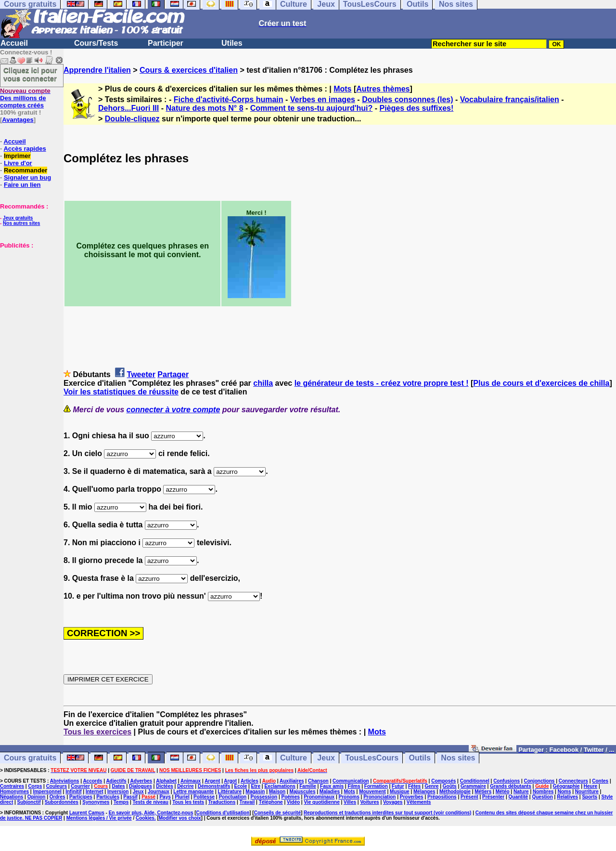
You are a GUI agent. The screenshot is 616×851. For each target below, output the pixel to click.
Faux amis (332, 786)
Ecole (241, 786)
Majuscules (303, 792)
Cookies (145, 818)
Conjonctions (539, 781)
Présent (469, 797)
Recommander (26, 170)
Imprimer (17, 156)
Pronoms (349, 797)
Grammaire (473, 786)
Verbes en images (323, 99)
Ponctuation (232, 797)
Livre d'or (18, 163)
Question (542, 797)
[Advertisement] (29, 297)
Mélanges (424, 792)
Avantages (18, 120)
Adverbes (141, 781)
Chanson (318, 781)
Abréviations (65, 781)
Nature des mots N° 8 (204, 108)
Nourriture (587, 792)
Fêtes (414, 786)
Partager (173, 374)
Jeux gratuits (18, 218)
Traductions (222, 802)
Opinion (37, 797)
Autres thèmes (383, 89)
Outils (420, 758)
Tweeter (141, 374)
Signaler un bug (27, 177)
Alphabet (166, 781)
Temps (121, 802)
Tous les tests (188, 802)
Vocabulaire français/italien (510, 99)
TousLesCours (372, 758)
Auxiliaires (292, 781)
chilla (263, 383)
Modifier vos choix (180, 818)
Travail (247, 802)
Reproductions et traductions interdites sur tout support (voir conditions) (387, 813)
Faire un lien (22, 185)
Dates (118, 786)
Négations (12, 797)
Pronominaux (319, 797)
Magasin (255, 792)
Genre (432, 786)
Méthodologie (455, 792)
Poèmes (290, 797)
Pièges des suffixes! (416, 108)
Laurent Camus (87, 813)
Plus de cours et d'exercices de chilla (541, 383)
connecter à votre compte (173, 410)
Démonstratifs (214, 786)
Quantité (519, 797)
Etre (256, 786)
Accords (92, 781)
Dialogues (141, 786)
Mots (342, 89)
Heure (590, 786)
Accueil (14, 43)
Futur (398, 786)
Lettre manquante (193, 792)
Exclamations (280, 786)
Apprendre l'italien (97, 70)
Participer (166, 43)
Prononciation (379, 797)
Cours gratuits (30, 758)
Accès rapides (25, 149)
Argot (230, 781)
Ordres (58, 797)
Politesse (204, 797)
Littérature (230, 792)
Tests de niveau (151, 802)
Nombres (543, 792)
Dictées (165, 786)
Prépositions (442, 797)
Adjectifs (116, 781)
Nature (521, 792)
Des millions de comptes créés (25, 98)
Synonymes (96, 802)
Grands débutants (511, 786)
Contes (600, 781)
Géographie (566, 786)
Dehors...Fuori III (128, 108)
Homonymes (14, 792)
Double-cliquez (132, 119)
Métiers (483, 792)
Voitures (369, 802)
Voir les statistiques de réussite (121, 392)
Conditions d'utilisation (223, 813)
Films (354, 786)
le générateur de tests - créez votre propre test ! (382, 383)
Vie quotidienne (321, 802)
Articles (250, 781)
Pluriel (182, 797)
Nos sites (458, 758)
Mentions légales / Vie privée (99, 818)
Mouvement (372, 792)
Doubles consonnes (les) (407, 99)
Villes (350, 802)
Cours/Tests (96, 43)
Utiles (232, 43)
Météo (503, 792)
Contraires (12, 786)
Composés (443, 781)
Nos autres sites (21, 223)
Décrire (185, 786)
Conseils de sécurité (277, 813)
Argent (212, 781)
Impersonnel (47, 792)
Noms (565, 792)
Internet (95, 792)
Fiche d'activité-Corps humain (229, 99)
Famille (308, 786)
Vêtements (419, 802)
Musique (400, 792)
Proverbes (412, 797)
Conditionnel (475, 781)
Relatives (567, 797)
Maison (277, 792)
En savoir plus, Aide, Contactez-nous (151, 813)
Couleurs (57, 786)
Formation (376, 786)
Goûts (450, 786)
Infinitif (73, 792)
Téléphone (271, 802)
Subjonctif (29, 802)
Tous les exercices (97, 732)
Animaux (191, 781)
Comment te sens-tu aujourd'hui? (311, 108)
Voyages (393, 802)
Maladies (330, 792)
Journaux (159, 792)
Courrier (80, 786)
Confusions (507, 781)
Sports (590, 797)
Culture (294, 758)
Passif (130, 797)
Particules (108, 797)
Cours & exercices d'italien (189, 70)
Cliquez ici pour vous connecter (30, 74)
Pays (165, 797)
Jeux (326, 758)
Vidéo (293, 802)
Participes (81, 797)
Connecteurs (573, 781)
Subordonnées (62, 802)
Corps (35, 786)
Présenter (493, 797)
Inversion (118, 792)
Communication (351, 781)
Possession (264, 797)
